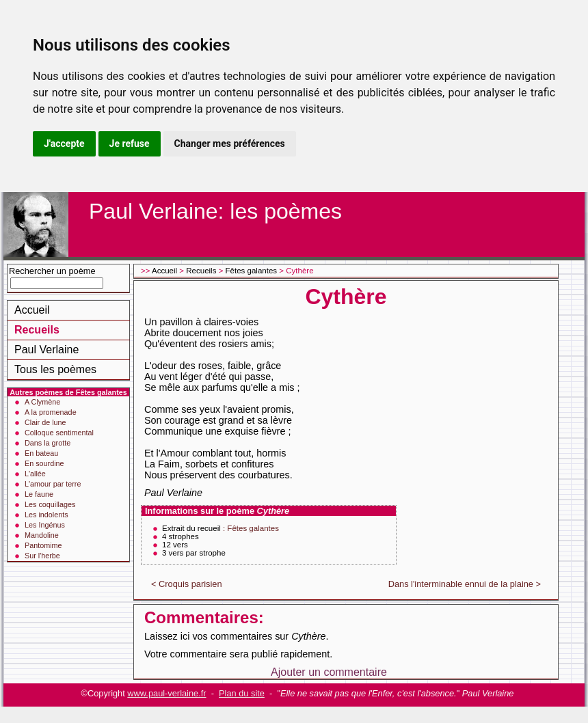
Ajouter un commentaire (329, 672)
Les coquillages (50, 504)
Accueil (32, 310)
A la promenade (51, 412)
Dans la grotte (48, 443)
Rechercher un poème (52, 271)
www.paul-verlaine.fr (166, 693)
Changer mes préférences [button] (230, 144)
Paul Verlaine (46, 350)
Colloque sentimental (59, 433)
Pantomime (43, 545)
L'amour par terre (53, 484)
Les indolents (46, 515)
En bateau (41, 453)
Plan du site (242, 693)
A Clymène (42, 402)
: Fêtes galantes (251, 528)
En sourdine (44, 463)
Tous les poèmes (55, 369)
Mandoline (42, 535)
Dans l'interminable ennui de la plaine (461, 584)
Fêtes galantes (252, 271)
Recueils (37, 330)
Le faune (39, 494)
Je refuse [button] (130, 144)
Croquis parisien (190, 584)
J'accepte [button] (64, 144)
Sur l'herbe (42, 556)
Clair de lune (45, 422)
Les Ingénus (45, 525)
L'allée (35, 474)
